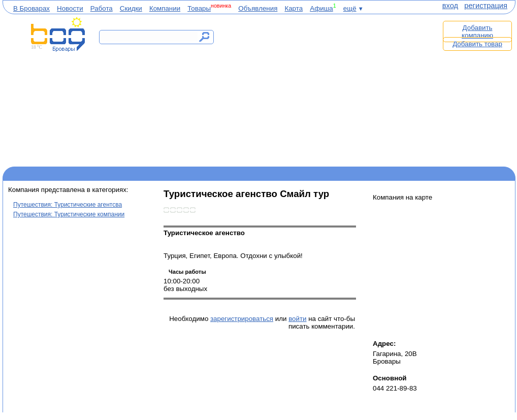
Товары (199, 8)
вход (450, 6)
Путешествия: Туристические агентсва (68, 205)
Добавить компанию (477, 31)
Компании (165, 8)
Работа (102, 8)
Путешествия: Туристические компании (69, 214)
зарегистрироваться (242, 319)
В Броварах (31, 8)
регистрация (486, 6)
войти (297, 319)
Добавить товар (477, 44)
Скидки (131, 8)
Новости (70, 8)
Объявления (258, 8)
